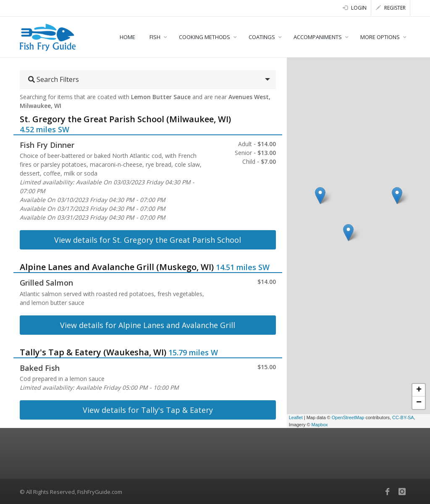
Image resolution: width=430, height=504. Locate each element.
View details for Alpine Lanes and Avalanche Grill (148, 325)
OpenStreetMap (348, 417)
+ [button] (419, 390)
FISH (155, 37)
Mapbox (320, 425)
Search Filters (54, 79)
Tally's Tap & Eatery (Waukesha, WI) (93, 352)
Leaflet (296, 417)
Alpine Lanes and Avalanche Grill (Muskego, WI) (117, 267)
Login (355, 8)
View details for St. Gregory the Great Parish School (148, 240)
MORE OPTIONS (380, 37)
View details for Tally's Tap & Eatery (148, 410)
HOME (127, 37)
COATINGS (262, 37)
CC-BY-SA (403, 417)
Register (391, 8)
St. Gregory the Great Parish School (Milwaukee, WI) (125, 119)
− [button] (419, 403)
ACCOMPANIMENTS (318, 37)
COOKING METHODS (205, 37)
